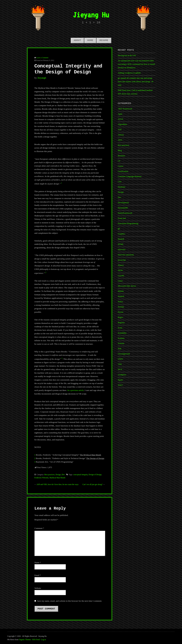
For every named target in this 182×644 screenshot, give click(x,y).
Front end (122, 218)
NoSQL (121, 307)
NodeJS (121, 296)
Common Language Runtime (130, 176)
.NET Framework (125, 109)
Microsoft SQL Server (127, 286)
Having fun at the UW (127, 55)
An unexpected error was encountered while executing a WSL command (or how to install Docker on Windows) (136, 64)
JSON (120, 270)
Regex (120, 317)
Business (121, 156)
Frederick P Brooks (41, 478)
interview (122, 249)
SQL (120, 348)
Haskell (121, 239)
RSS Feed (36, 640)
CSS (120, 182)
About (77, 40)
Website (38, 588)
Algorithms (122, 124)
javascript (122, 260)
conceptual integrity (80, 475)
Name (38, 562)
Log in (44, 640)
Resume (104, 40)
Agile (120, 114)
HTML (121, 244)
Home (90, 40)
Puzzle (121, 312)
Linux (120, 281)
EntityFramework (125, 213)
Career (121, 166)
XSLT (120, 385)
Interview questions (126, 255)
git (119, 229)
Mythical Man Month (57, 478)
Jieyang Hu (91, 15)
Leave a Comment (42, 58)
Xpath (120, 380)
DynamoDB (123, 208)
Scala (120, 328)
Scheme (121, 343)
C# (119, 161)
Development (123, 203)
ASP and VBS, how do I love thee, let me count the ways (58, 484)
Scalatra (121, 338)
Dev (63, 475)
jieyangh (42, 78)
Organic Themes (25, 640)
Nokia (120, 302)
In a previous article (76, 390)
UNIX (120, 359)
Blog (120, 150)
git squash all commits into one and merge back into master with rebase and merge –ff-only (136, 82)
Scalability (122, 333)
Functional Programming (128, 223)
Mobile (121, 291)
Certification (123, 171)
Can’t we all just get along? (92, 484)
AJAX (120, 119)
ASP (120, 129)
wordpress (122, 375)
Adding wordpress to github (129, 73)
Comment (39, 528)
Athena (121, 135)
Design (58, 475)
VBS (120, 364)
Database (122, 187)
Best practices (49, 475)
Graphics (122, 234)
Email (38, 575)
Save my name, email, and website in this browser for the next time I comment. (70, 601)
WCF (120, 369)
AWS (120, 140)
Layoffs (121, 276)
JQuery (121, 265)
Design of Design (95, 475)
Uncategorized (124, 354)
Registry (121, 322)
